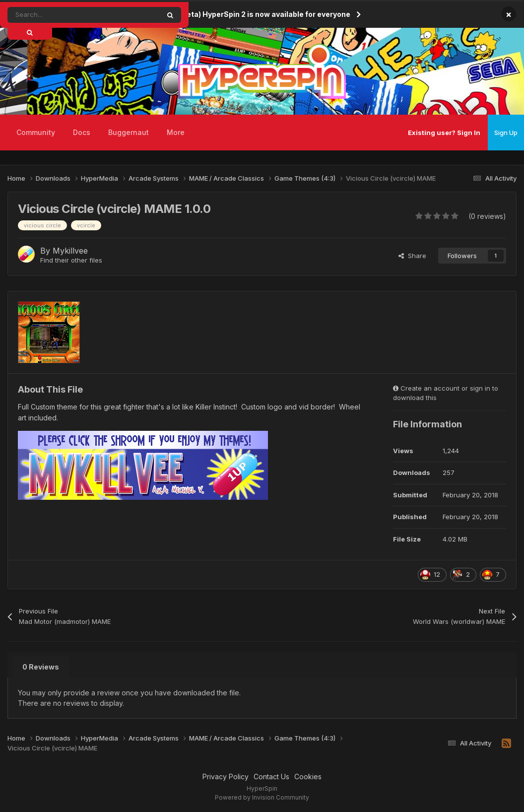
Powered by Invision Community (262, 797)
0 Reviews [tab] (41, 667)
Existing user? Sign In (444, 133)
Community (36, 132)
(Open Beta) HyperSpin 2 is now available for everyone (255, 14)
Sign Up (506, 133)
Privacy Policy (226, 777)
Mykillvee (70, 251)
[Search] (61, 15)
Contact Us (271, 777)
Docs (82, 132)
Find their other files (71, 260)
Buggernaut (129, 132)
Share (412, 256)
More (176, 132)
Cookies (308, 777)
